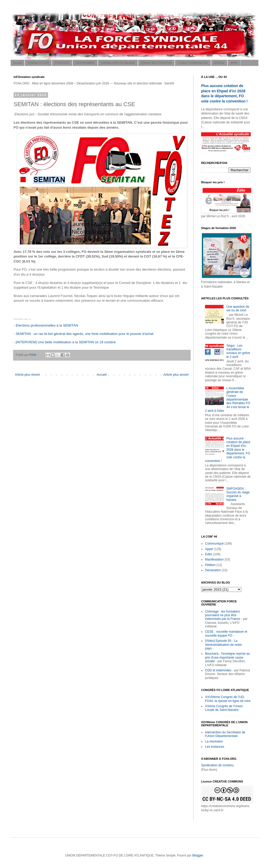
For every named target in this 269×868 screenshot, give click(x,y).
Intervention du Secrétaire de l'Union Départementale (225, 734)
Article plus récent (27, 375)
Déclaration (213, 570)
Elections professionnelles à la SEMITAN (47, 325)
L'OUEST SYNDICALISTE (193, 63)
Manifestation (214, 559)
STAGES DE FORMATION (156, 63)
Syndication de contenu (217, 765)
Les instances (215, 747)
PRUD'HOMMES (85, 63)
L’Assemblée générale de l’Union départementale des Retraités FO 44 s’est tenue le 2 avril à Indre (228, 399)
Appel (209, 549)
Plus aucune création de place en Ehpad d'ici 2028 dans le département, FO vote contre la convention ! (228, 450)
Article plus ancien (176, 375)
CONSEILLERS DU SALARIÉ (118, 63)
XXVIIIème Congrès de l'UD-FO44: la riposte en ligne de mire (228, 699)
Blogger (198, 855)
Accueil (17, 63)
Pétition (210, 565)
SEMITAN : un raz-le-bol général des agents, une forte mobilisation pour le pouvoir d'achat (84, 334)
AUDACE (219, 63)
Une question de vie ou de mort (238, 309)
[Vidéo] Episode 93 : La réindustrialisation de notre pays (223, 645)
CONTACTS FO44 (38, 63)
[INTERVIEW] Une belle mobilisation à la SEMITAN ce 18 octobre (66, 342)
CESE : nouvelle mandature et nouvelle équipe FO (226, 633)
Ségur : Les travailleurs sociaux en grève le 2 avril (238, 351)
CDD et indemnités (218, 670)
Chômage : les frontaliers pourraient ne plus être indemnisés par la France (223, 615)
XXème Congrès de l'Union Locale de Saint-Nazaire (224, 708)
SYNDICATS (62, 63)
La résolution (214, 741)
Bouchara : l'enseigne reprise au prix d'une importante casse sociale (227, 657)
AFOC (234, 63)
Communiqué (214, 544)
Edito (209, 554)
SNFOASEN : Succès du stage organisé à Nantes (238, 494)
